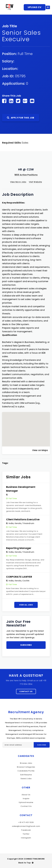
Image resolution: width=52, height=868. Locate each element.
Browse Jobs (26, 763)
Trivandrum (28, 523)
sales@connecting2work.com (26, 826)
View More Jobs (18, 182)
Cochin (26, 581)
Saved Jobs (26, 779)
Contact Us (26, 691)
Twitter (26, 834)
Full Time (25, 54)
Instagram (26, 838)
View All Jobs (26, 605)
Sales (25, 143)
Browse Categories (26, 767)
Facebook (26, 830)
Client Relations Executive (23, 519)
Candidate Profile (26, 771)
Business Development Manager (21, 489)
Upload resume (26, 802)
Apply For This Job (21, 118)
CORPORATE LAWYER (19, 577)
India (11, 523)
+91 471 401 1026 (26, 822)
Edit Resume (26, 775)
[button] (26, 427)
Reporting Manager (19, 548)
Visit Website (35, 182)
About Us (26, 795)
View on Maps (40, 450)
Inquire (26, 799)
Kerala (18, 523)
